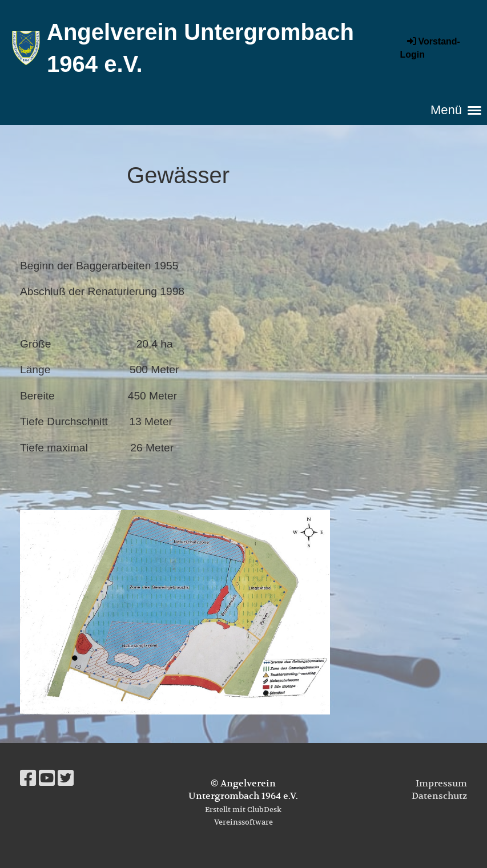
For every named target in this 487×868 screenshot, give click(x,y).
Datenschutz (439, 796)
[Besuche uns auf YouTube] (47, 778)
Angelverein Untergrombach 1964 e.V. (200, 48)
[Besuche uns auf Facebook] (28, 778)
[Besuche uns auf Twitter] (66, 778)
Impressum (441, 784)
